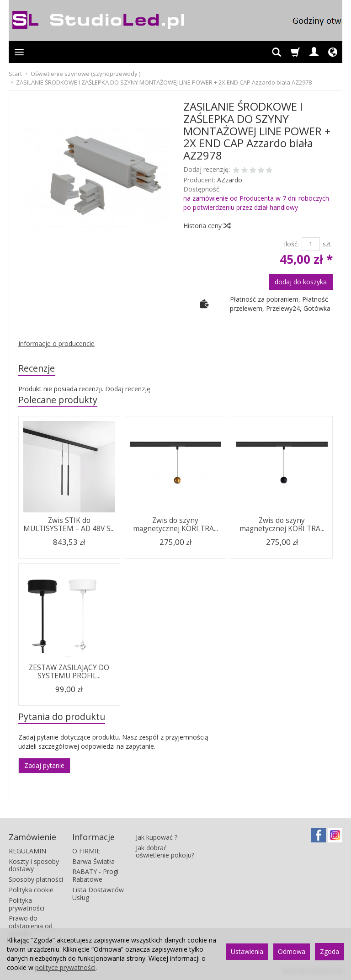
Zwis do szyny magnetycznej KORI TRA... (175, 525)
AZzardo (230, 180)
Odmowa (292, 951)
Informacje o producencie (56, 344)
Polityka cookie (31, 890)
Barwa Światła (93, 861)
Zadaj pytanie (44, 765)
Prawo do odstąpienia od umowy (31, 926)
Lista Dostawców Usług (98, 894)
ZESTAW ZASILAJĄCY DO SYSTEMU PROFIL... (69, 672)
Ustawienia (247, 951)
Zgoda (330, 951)
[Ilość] (311, 244)
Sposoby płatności (36, 879)
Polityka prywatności (27, 904)
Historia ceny (207, 226)
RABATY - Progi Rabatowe (95, 875)
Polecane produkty (58, 400)
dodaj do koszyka (301, 282)
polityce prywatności (65, 967)
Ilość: (291, 244)
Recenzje (37, 368)
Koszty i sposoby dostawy (34, 865)
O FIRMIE (86, 851)
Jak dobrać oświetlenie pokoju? (165, 852)
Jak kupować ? (157, 837)
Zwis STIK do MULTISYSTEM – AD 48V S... (69, 525)
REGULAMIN (27, 851)
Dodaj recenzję (128, 389)
